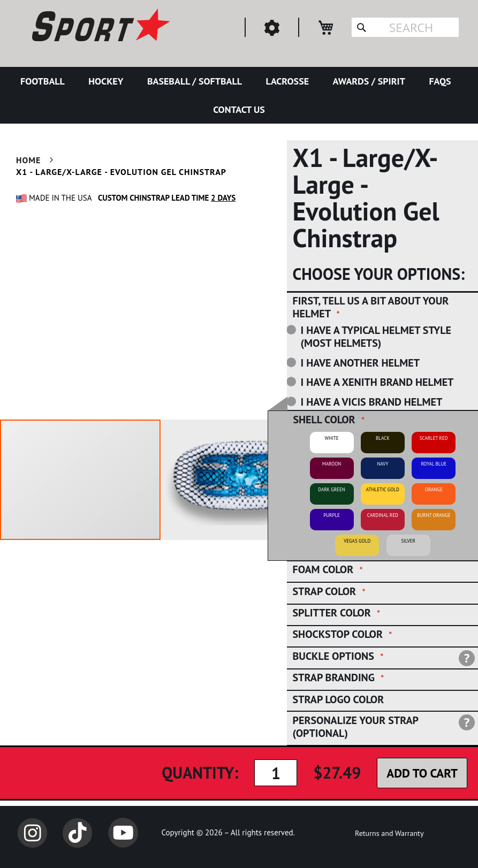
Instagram (32, 833)
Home (28, 160)
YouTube (123, 833)
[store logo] (100, 27)
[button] (242, 480)
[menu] (239, 95)
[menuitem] (45, 81)
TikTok (78, 833)
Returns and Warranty (389, 833)
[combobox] (405, 27)
